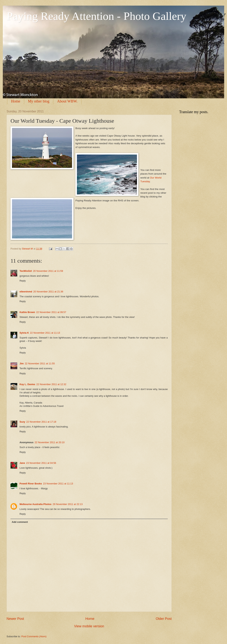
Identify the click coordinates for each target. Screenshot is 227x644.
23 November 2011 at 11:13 (58, 484)
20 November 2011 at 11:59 (48, 271)
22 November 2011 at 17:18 (41, 422)
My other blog (39, 101)
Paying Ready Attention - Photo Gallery (96, 16)
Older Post (164, 619)
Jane (22, 463)
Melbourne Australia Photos (36, 504)
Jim (22, 363)
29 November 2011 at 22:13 (68, 504)
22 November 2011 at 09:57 (51, 312)
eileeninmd (26, 292)
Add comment (20, 522)
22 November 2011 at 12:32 (51, 384)
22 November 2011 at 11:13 (45, 333)
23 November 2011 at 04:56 (41, 463)
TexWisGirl (26, 271)
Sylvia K (24, 333)
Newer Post (15, 619)
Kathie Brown (27, 312)
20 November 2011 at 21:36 (48, 292)
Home (16, 101)
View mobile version (89, 626)
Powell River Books (31, 484)
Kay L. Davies (27, 384)
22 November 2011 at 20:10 (50, 442)
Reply (23, 281)
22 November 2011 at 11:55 (40, 363)
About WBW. (67, 101)
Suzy (22, 422)
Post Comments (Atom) (34, 636)
